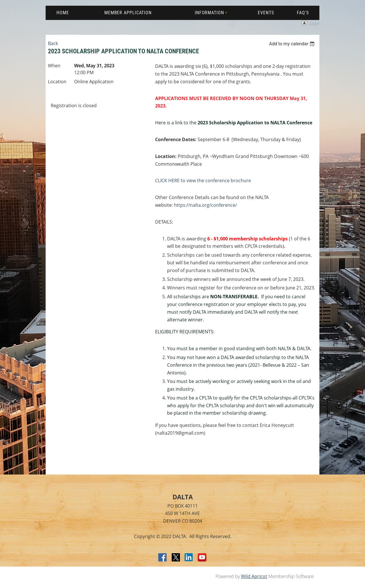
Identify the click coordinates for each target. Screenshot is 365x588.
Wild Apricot (254, 576)
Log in (314, 23)
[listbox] (292, 44)
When (54, 66)
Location (57, 82)
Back (53, 43)
